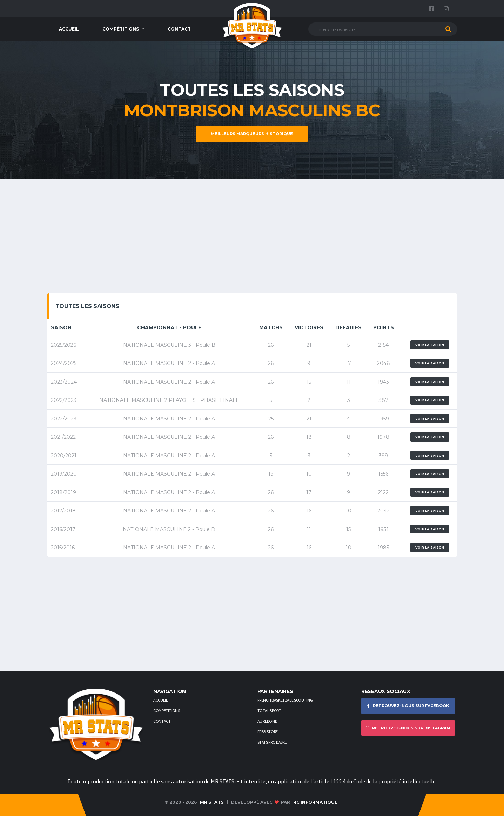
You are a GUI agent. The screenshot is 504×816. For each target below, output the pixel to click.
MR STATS (212, 802)
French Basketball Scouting (285, 700)
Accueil (69, 29)
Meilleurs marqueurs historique (252, 134)
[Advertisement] (252, 239)
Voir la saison (430, 345)
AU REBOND (268, 721)
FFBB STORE (268, 732)
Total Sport (269, 711)
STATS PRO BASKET (273, 742)
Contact (179, 29)
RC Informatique (315, 802)
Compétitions (121, 29)
